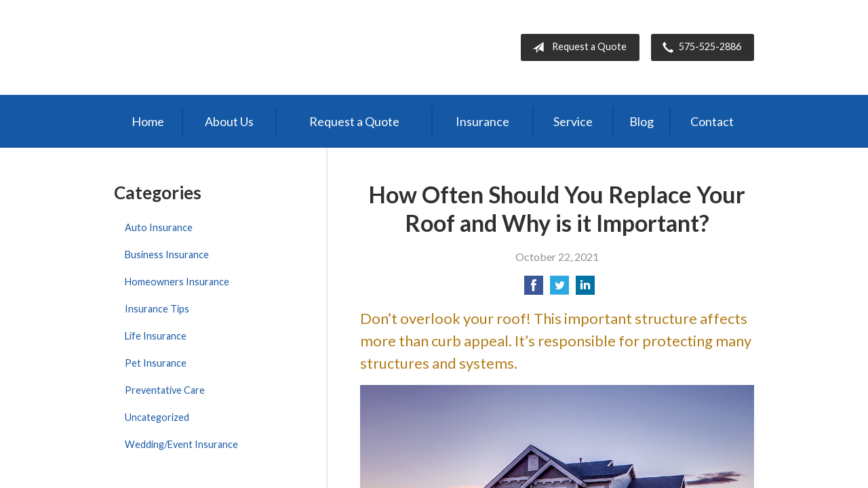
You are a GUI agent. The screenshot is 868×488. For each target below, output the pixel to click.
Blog (642, 121)
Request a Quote (577, 47)
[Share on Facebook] (534, 289)
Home (148, 121)
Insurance (482, 121)
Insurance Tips (157, 309)
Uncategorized (157, 417)
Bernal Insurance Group (231, 47)
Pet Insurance (156, 363)
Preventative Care (165, 390)
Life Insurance (156, 336)
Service (573, 121)
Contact (712, 121)
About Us (229, 121)
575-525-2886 (699, 47)
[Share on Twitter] (559, 289)
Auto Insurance (159, 227)
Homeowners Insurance (177, 282)
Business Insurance (167, 255)
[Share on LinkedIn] (585, 289)
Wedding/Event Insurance (181, 444)
